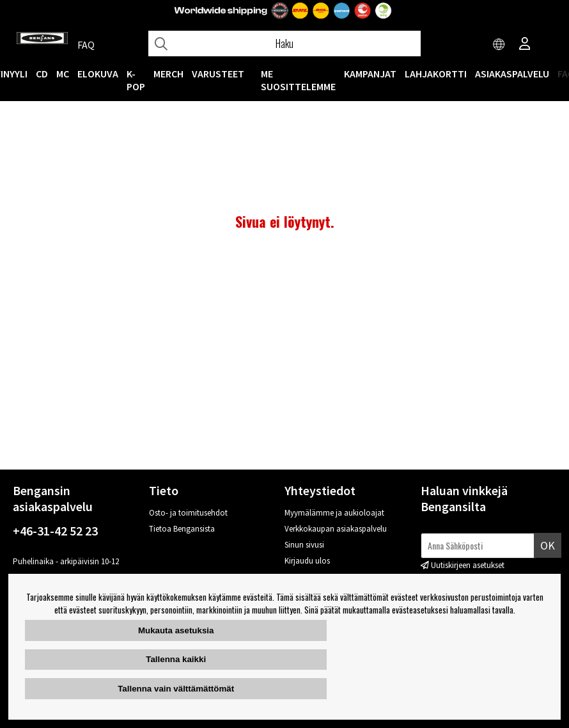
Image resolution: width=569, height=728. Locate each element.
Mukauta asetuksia (176, 630)
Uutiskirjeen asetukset (468, 565)
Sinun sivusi (304, 545)
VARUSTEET (218, 74)
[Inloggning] (525, 45)
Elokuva (98, 74)
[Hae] (284, 44)
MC (63, 74)
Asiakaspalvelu (512, 74)
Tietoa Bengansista (182, 529)
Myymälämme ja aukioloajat (334, 513)
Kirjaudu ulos (307, 561)
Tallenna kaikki (176, 659)
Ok (548, 545)
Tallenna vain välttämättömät (176, 689)
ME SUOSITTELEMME (298, 80)
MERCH (168, 74)
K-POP (136, 80)
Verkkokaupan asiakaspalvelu (336, 529)
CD (42, 74)
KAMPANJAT (370, 74)
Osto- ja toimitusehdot (188, 513)
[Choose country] (499, 45)
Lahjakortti (436, 74)
